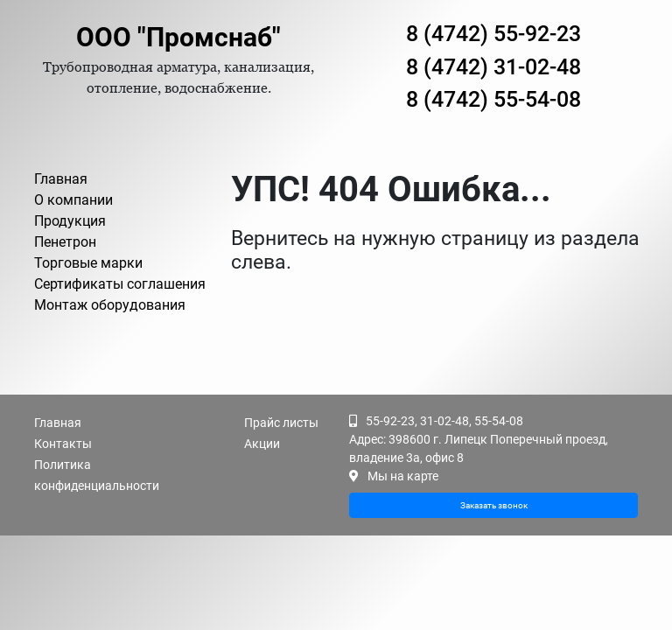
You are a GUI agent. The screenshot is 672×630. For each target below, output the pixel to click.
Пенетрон (65, 242)
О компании (73, 200)
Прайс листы (281, 423)
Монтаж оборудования (110, 305)
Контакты (63, 444)
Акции (262, 444)
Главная (61, 179)
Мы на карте (403, 476)
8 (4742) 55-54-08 (493, 99)
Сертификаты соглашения (120, 284)
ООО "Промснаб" (178, 37)
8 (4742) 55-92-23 (493, 34)
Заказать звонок (494, 505)
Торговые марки (88, 263)
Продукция (70, 221)
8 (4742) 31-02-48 (493, 67)
